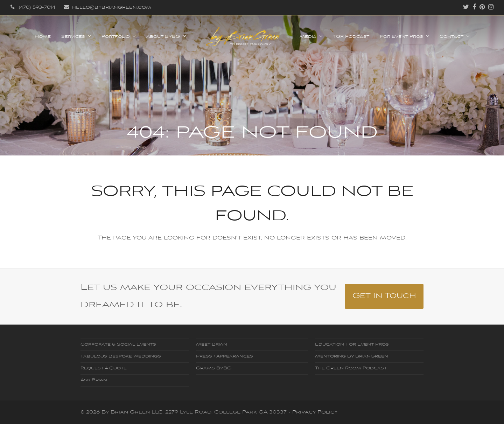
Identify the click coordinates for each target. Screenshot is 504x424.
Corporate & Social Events (118, 345)
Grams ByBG (214, 368)
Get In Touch (384, 296)
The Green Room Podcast (351, 368)
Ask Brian (94, 380)
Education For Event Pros (352, 345)
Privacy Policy (315, 412)
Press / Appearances (225, 356)
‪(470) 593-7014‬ (37, 8)
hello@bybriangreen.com (111, 8)
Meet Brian (212, 345)
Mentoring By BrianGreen (352, 356)
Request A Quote (104, 368)
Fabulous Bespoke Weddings (121, 356)
